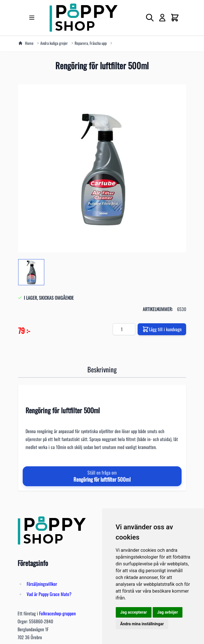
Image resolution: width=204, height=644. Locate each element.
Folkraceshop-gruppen (57, 613)
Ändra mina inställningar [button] (142, 624)
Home (26, 43)
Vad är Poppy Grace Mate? (49, 594)
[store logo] (83, 18)
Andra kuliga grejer (54, 43)
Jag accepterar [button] (134, 612)
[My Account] (162, 18)
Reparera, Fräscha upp (91, 43)
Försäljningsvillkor (42, 584)
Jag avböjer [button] (168, 612)
